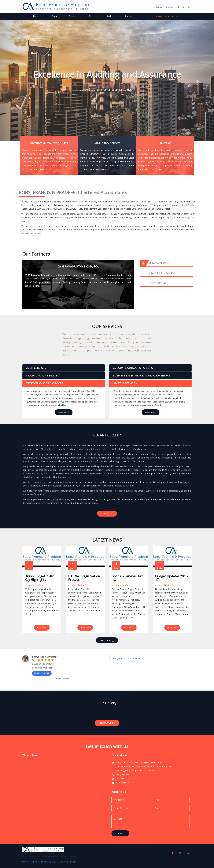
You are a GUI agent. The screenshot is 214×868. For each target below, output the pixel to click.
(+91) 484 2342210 (125, 774)
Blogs (92, 16)
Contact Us (107, 513)
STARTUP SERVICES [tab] (124, 383)
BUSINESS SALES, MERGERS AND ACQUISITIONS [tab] (140, 376)
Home (36, 16)
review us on (42, 673)
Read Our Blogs (107, 640)
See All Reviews (63, 679)
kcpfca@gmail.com (165, 7)
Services (73, 16)
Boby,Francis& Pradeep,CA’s (127, 658)
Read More (64, 412)
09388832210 (122, 778)
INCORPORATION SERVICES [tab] (41, 376)
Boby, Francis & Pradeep (44, 657)
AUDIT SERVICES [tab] (35, 368)
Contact (129, 16)
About (55, 16)
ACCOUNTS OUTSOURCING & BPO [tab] (132, 368)
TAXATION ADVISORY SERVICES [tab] (44, 383)
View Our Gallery (107, 723)
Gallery (110, 16)
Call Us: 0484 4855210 (167, 16)
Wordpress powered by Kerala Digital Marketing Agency (49, 862)
